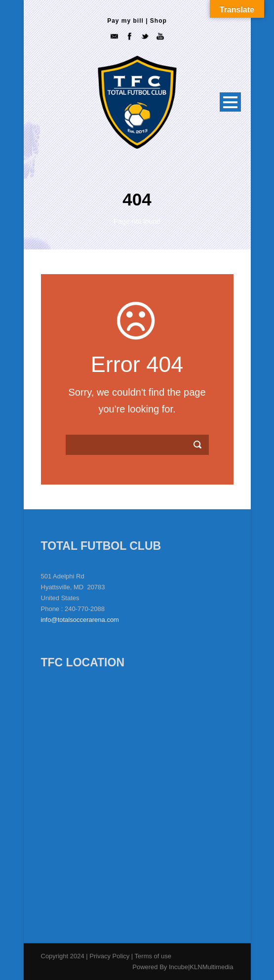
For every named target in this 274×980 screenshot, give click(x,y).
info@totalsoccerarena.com (80, 620)
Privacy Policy (110, 956)
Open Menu (230, 102)
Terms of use (153, 956)
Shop (158, 21)
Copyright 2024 (63, 956)
